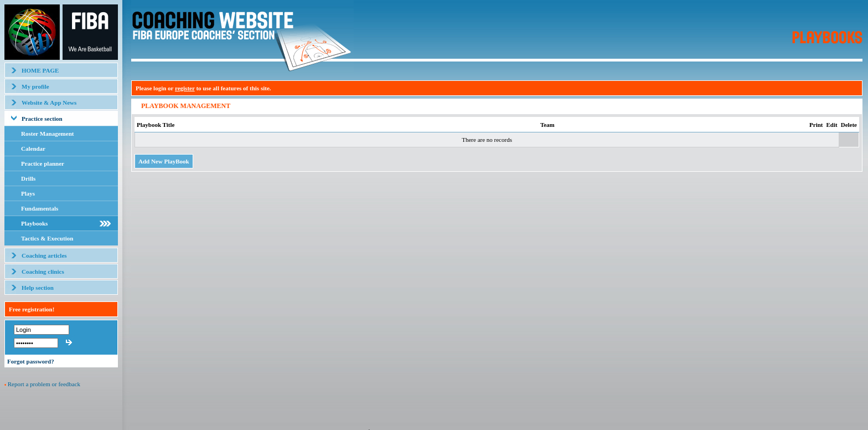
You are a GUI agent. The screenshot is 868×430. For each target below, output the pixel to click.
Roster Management (47, 134)
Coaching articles (44, 255)
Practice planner (43, 163)
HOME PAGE (40, 70)
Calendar (33, 149)
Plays (28, 193)
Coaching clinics (43, 272)
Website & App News (49, 103)
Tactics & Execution (47, 238)
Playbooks (34, 223)
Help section (38, 288)
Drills (28, 178)
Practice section (42, 119)
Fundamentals (40, 208)
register (185, 88)
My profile (35, 86)
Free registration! (32, 309)
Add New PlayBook (164, 161)
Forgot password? (31, 361)
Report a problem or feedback (44, 384)
